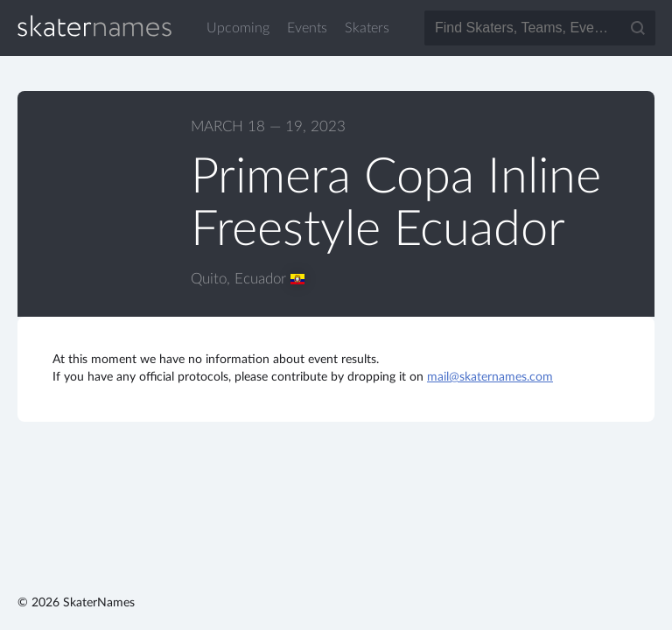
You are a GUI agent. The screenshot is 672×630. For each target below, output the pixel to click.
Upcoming (238, 28)
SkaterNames (94, 26)
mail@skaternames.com (490, 377)
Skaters (367, 28)
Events (307, 28)
